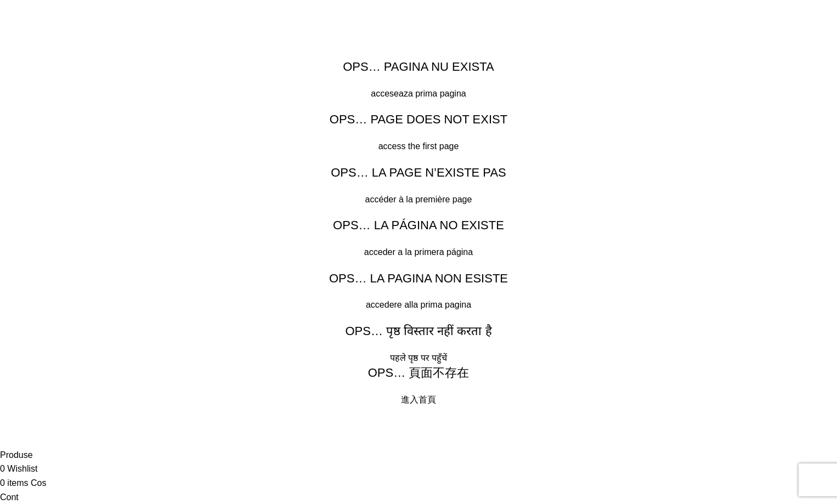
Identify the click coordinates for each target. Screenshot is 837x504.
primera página (443, 252)
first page (441, 146)
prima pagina (441, 94)
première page (443, 199)
